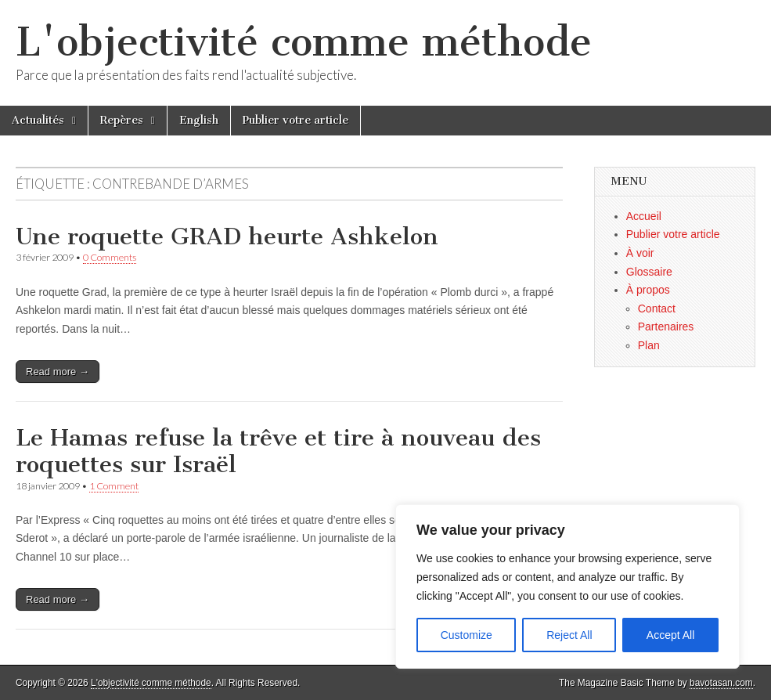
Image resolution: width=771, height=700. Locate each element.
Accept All (670, 635)
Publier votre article (295, 120)
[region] (567, 586)
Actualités (38, 120)
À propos (648, 290)
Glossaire (649, 272)
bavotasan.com (721, 683)
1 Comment (114, 486)
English (199, 120)
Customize (467, 635)
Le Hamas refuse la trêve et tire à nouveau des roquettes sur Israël (278, 451)
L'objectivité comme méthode (304, 42)
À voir (640, 253)
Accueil (644, 216)
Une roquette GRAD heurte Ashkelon (227, 236)
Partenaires (666, 327)
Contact (657, 309)
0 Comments (110, 257)
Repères (122, 120)
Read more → (58, 372)
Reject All (569, 635)
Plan (649, 345)
